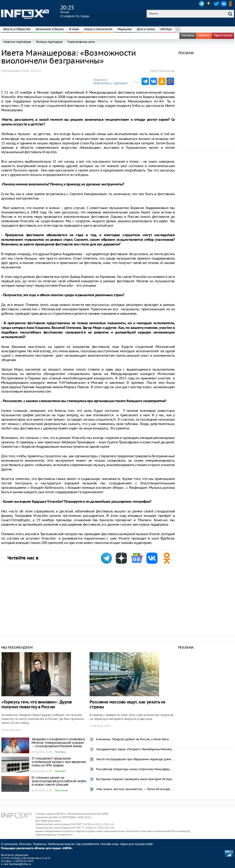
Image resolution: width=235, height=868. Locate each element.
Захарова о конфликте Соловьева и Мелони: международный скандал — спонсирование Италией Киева (58, 743)
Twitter (216, 4)
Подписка (40, 844)
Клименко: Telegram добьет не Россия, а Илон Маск (132, 739)
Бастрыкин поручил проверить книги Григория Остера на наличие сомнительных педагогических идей (135, 779)
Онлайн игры (110, 844)
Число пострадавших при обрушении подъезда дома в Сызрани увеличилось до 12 (135, 759)
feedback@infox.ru (20, 864)
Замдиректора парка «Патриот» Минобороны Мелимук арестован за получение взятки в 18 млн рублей (135, 749)
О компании (9, 844)
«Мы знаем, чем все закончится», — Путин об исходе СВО (135, 789)
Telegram (202, 4)
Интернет (60, 771)
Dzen (209, 4)
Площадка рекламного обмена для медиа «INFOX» (37, 848)
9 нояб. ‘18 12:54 (31, 71)
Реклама (25, 844)
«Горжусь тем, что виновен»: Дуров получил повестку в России (37, 705)
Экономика (61, 790)
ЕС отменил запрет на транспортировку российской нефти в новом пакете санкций (59, 781)
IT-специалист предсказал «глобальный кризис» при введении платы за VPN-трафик (59, 762)
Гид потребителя (87, 844)
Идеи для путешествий (137, 844)
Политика (60, 752)
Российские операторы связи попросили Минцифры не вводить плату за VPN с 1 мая (135, 769)
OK (231, 4)
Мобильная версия (61, 844)
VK (224, 4)
